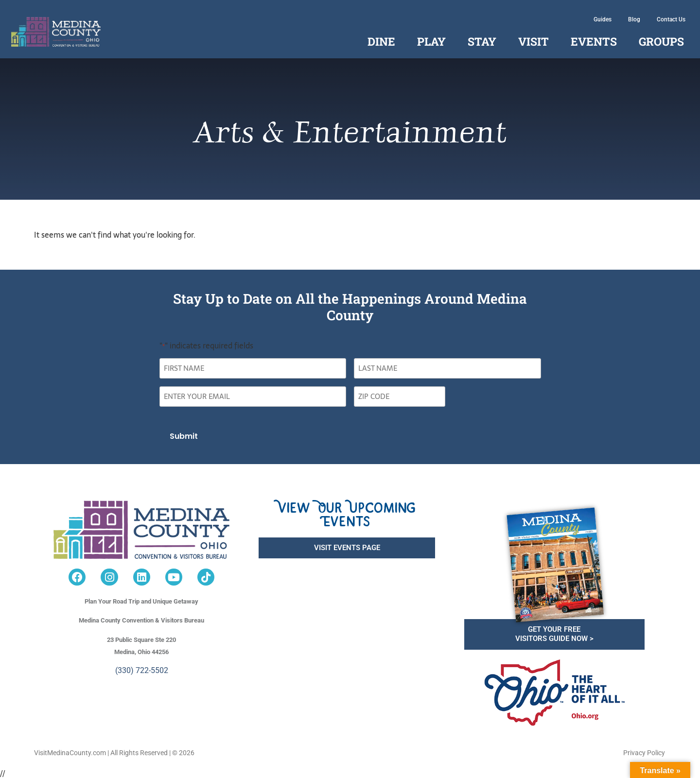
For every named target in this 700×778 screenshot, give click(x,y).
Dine (381, 41)
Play (431, 41)
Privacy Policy (644, 751)
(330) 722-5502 (142, 668)
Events (594, 41)
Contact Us (671, 19)
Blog (634, 19)
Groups (661, 41)
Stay (482, 41)
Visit (534, 41)
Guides (603, 19)
